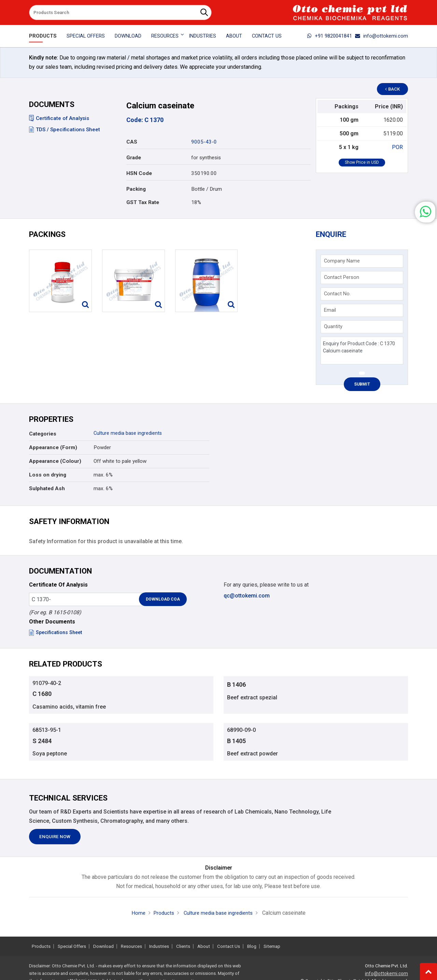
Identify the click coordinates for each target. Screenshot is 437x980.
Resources (131, 946)
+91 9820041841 (330, 36)
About (234, 36)
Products (43, 36)
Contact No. (338, 295)
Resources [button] (165, 36)
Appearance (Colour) (55, 462)
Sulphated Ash (47, 490)
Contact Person (342, 278)
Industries (202, 36)
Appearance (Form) (53, 449)
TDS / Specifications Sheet (65, 130)
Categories (43, 435)
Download (128, 36)
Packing (136, 189)
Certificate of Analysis (59, 118)
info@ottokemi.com (382, 36)
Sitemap (272, 946)
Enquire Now (55, 841)
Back (395, 89)
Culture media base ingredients (128, 434)
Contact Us (267, 36)
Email (330, 311)
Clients (183, 946)
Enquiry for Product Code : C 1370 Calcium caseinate (362, 352)
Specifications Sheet (57, 634)
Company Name (342, 262)
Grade (134, 158)
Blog (252, 946)
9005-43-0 (204, 142)
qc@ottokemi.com (247, 597)
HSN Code (139, 173)
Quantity (334, 327)
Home (135, 917)
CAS (132, 142)
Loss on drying (48, 476)
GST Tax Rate (143, 202)
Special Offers (86, 36)
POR (397, 147)
